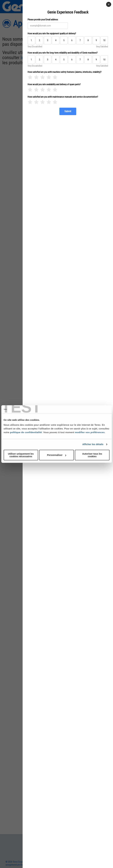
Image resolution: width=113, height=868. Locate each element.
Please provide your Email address (43, 20)
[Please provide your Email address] (48, 26)
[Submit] (68, 111)
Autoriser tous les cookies (92, 455)
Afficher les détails (93, 444)
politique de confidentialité (26, 432)
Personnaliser (57, 455)
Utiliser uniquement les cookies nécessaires (21, 455)
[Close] (109, 4)
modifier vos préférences (90, 432)
